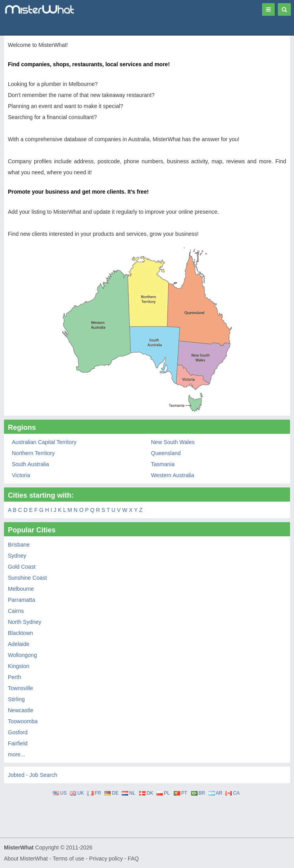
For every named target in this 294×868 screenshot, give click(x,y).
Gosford (18, 732)
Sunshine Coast (27, 578)
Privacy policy (106, 859)
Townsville (20, 688)
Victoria (21, 475)
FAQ (133, 859)
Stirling (16, 699)
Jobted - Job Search (33, 775)
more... (17, 754)
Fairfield (18, 743)
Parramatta (21, 600)
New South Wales (173, 442)
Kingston (19, 666)
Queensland (166, 453)
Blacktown (20, 633)
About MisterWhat (26, 859)
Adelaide (19, 644)
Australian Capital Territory (44, 442)
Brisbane (19, 545)
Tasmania (163, 464)
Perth (14, 677)
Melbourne (21, 589)
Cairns (16, 611)
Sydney (17, 556)
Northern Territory (33, 453)
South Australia (30, 464)
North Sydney (25, 622)
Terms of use (68, 859)
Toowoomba (23, 721)
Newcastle (21, 710)
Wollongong (22, 655)
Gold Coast (22, 567)
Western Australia (172, 475)
